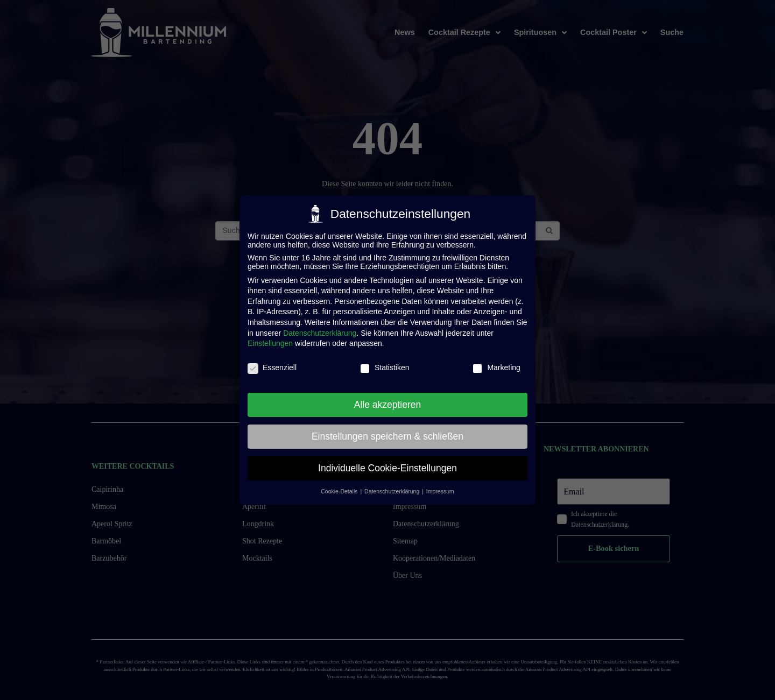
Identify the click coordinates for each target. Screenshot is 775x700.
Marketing (496, 367)
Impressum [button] (440, 491)
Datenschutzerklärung (320, 333)
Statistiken (385, 367)
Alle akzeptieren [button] (388, 405)
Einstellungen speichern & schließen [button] (387, 436)
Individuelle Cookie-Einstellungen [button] (387, 468)
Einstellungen (270, 343)
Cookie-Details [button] (340, 491)
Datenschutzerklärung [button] (393, 491)
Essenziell (272, 367)
